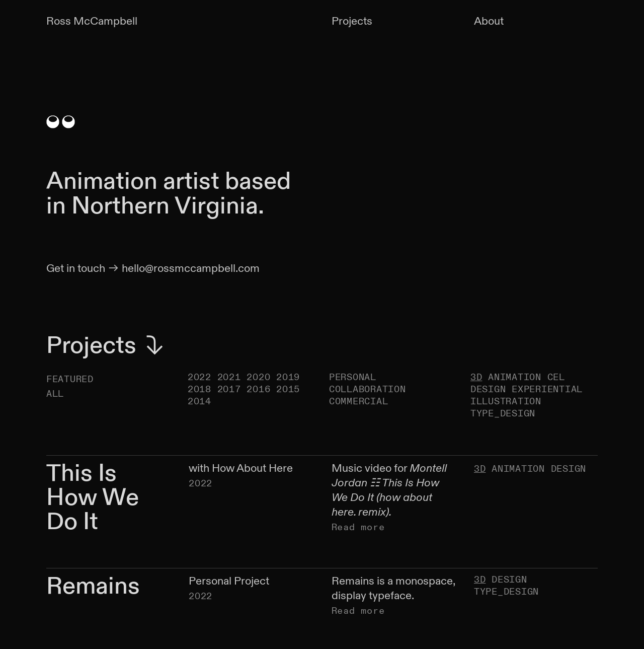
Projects (352, 21)
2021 (229, 377)
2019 (288, 377)
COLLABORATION (368, 389)
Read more (358, 527)
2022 (199, 377)
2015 (288, 389)
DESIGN (488, 389)
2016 (258, 389)
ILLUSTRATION (506, 402)
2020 (258, 377)
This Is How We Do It (93, 498)
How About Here (252, 468)
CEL (556, 377)
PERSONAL (353, 377)
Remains (93, 586)
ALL (55, 394)
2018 (199, 389)
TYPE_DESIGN (503, 414)
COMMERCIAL (358, 402)
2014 (199, 402)
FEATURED (70, 379)
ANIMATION (515, 377)
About (489, 21)
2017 (229, 389)
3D (476, 377)
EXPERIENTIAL (547, 389)
